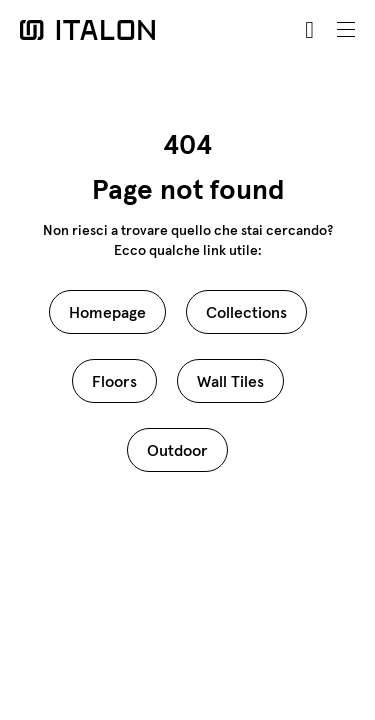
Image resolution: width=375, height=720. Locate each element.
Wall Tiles (230, 381)
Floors (114, 381)
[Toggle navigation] (346, 30)
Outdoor (177, 450)
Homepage (107, 312)
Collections (246, 312)
